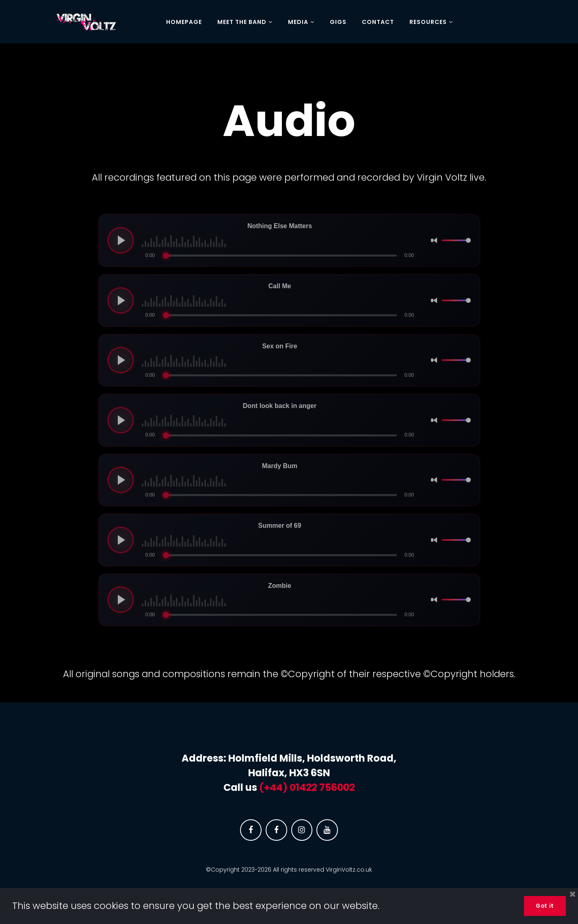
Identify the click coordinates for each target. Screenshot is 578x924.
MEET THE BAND (245, 22)
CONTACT (378, 22)
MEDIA (301, 22)
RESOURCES (431, 22)
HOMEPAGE (184, 22)
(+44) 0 (277, 787)
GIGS (338, 22)
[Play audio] (121, 240)
